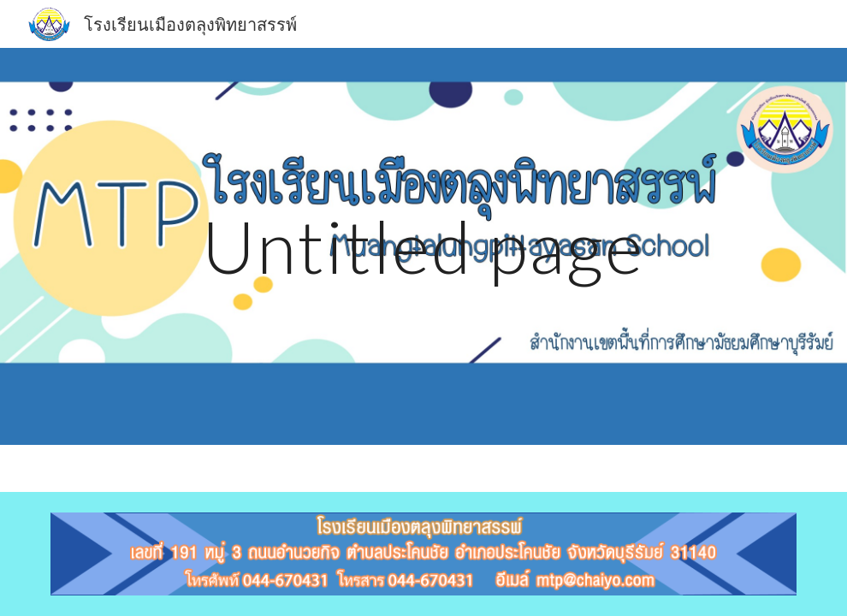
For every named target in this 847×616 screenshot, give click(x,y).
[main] (423, 246)
